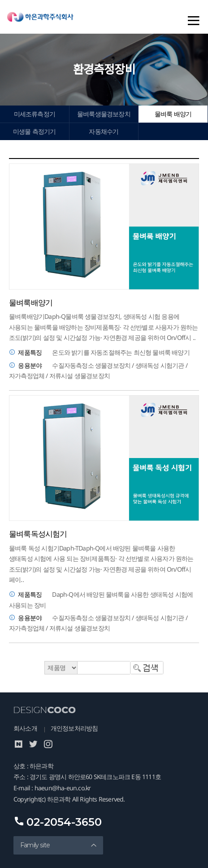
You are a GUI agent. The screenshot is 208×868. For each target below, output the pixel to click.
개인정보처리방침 (74, 728)
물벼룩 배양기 (173, 114)
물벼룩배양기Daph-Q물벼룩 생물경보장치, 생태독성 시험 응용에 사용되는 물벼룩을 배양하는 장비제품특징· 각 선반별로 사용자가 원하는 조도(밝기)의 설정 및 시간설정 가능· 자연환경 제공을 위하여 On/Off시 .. (104, 327)
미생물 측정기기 (35, 131)
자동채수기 (104, 131)
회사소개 (25, 728)
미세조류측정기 (35, 114)
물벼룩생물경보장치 (104, 114)
